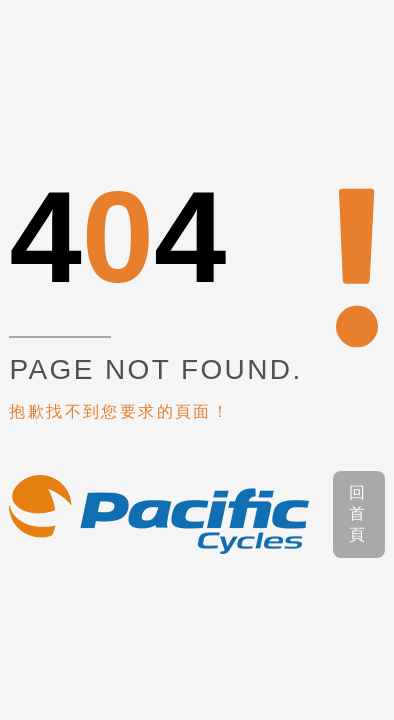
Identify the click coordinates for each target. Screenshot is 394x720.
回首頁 (358, 513)
